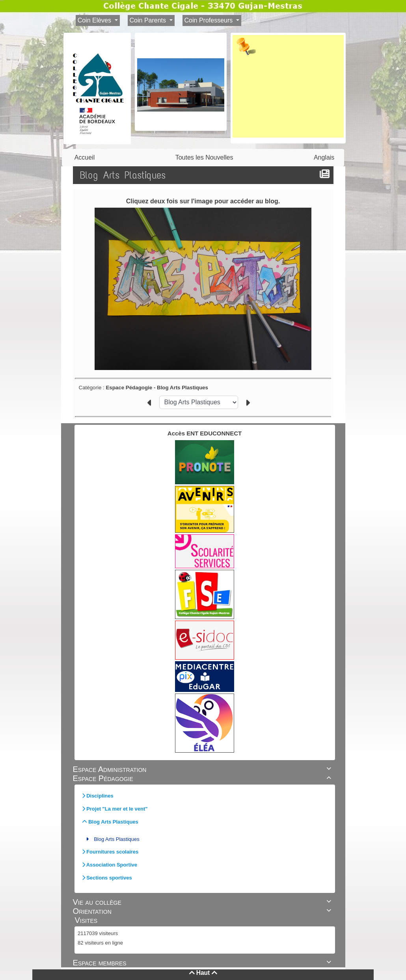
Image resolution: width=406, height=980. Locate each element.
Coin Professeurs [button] (210, 20)
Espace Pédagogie (203, 778)
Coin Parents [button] (149, 20)
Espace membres (203, 963)
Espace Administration (203, 769)
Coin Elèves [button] (95, 20)
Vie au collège (203, 902)
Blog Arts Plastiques (117, 839)
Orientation (203, 911)
